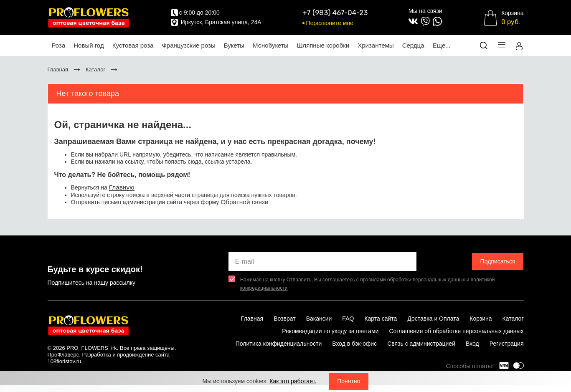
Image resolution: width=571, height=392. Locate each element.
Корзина (481, 319)
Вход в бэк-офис (354, 344)
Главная (252, 319)
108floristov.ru (65, 361)
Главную (122, 187)
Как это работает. (293, 381)
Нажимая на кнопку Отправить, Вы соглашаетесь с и (368, 284)
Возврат (285, 319)
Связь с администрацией (421, 344)
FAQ (348, 319)
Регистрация (507, 344)
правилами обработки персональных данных (412, 280)
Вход (472, 344)
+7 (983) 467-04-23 (335, 13)
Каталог (513, 319)
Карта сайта (381, 319)
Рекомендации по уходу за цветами (330, 331)
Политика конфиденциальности (279, 344)
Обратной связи (244, 202)
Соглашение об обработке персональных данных (456, 331)
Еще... (441, 45)
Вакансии (319, 319)
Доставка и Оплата (433, 319)
